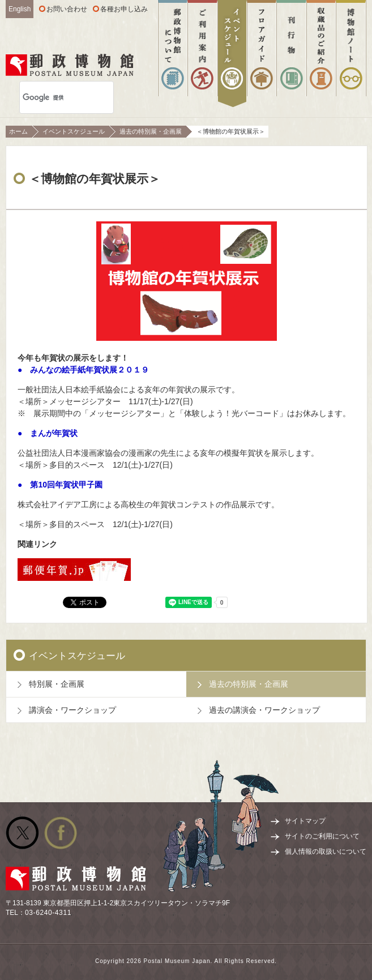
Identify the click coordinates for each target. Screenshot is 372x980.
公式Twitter (22, 833)
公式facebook (61, 833)
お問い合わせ (67, 9)
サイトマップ (305, 821)
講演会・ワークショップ (72, 710)
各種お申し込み (124, 9)
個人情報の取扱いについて (326, 851)
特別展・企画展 (57, 684)
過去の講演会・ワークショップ (264, 710)
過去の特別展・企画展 (151, 131)
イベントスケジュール (74, 131)
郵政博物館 (70, 65)
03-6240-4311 (48, 913)
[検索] (53, 97)
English (20, 9)
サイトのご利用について (322, 836)
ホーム (18, 131)
